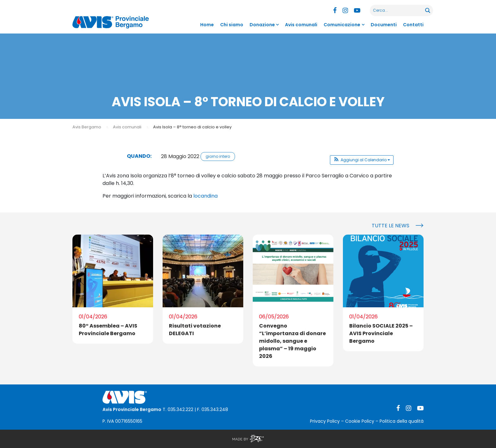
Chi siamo (232, 25)
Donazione (262, 25)
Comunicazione (342, 25)
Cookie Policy (360, 421)
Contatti (413, 25)
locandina (205, 196)
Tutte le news (391, 226)
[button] (362, 160)
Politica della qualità (402, 421)
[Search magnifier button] (427, 10)
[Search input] (398, 10)
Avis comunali (301, 25)
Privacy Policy (325, 421)
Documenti (384, 25)
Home (207, 25)
